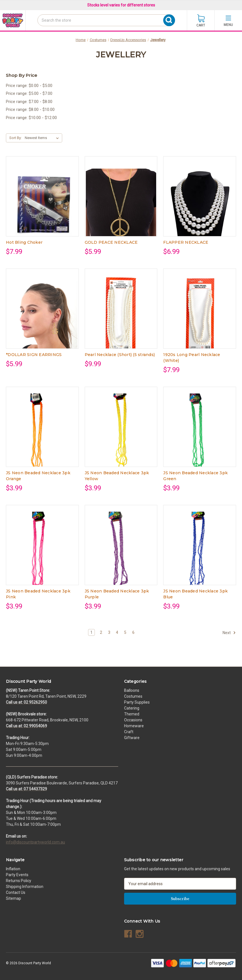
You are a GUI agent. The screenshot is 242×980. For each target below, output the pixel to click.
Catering (132, 708)
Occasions (133, 720)
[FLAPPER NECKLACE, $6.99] (200, 204)
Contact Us (16, 892)
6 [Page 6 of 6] (133, 632)
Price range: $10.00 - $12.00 (31, 118)
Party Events (17, 875)
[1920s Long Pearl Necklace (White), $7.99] (200, 316)
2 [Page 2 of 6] (101, 632)
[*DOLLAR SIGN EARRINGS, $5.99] (42, 316)
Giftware (132, 738)
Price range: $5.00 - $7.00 (29, 93)
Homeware (134, 726)
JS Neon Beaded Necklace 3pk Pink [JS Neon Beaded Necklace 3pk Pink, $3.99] (38, 594)
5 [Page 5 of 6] (125, 632)
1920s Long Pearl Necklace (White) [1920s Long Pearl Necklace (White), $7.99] (192, 358)
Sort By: (15, 138)
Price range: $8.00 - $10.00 (30, 109)
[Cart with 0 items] (201, 20)
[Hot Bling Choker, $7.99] (42, 204)
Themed (132, 714)
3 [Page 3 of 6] (109, 632)
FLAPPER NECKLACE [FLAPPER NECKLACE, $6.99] (186, 242)
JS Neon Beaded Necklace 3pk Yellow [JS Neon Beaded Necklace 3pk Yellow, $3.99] (117, 476)
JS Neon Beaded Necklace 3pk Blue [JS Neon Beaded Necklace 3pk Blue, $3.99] (195, 594)
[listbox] (43, 138)
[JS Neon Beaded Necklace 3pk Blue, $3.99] (200, 552)
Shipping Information (25, 887)
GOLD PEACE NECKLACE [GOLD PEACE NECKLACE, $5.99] (111, 242)
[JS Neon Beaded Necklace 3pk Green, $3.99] (200, 434)
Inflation (13, 869)
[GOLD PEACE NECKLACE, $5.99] (121, 204)
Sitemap (14, 898)
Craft (129, 732)
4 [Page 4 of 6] (117, 632)
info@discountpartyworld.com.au (35, 842)
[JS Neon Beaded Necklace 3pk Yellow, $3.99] (121, 434)
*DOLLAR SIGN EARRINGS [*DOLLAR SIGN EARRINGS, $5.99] (34, 355)
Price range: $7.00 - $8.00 (29, 102)
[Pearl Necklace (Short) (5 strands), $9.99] (121, 316)
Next (229, 633)
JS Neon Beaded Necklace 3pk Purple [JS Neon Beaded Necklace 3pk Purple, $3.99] (117, 594)
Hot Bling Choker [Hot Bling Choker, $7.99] (24, 242)
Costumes (133, 696)
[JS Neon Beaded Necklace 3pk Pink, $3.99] (42, 552)
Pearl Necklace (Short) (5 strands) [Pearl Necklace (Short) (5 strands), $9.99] (120, 355)
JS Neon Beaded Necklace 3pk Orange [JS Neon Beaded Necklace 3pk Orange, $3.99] (38, 476)
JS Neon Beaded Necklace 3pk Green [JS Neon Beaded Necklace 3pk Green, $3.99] (195, 476)
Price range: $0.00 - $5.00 (29, 86)
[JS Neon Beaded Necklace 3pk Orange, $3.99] (42, 434)
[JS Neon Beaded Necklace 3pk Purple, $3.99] (121, 552)
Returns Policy (19, 881)
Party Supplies (137, 702)
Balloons (132, 690)
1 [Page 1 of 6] (91, 632)
